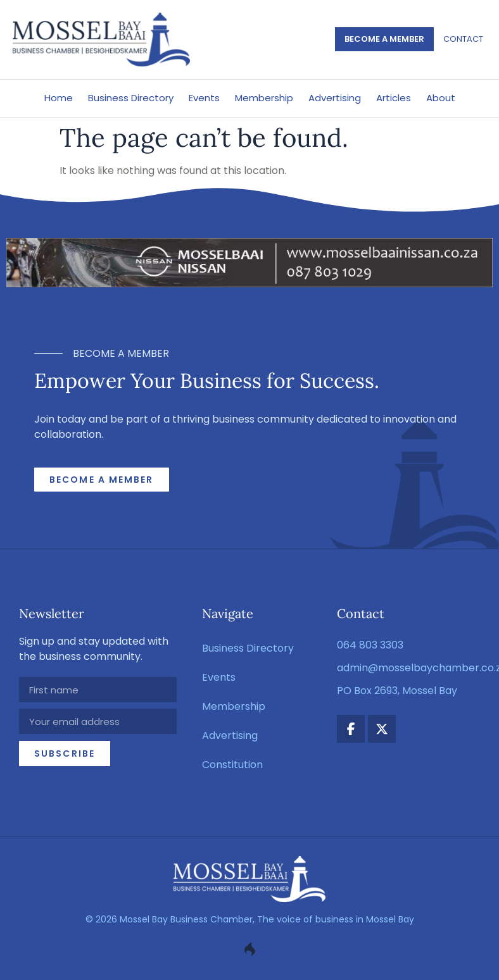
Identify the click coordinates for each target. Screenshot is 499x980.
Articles (394, 98)
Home (59, 98)
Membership (264, 98)
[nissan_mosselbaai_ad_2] (249, 284)
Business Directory (131, 98)
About (441, 98)
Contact (463, 39)
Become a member (384, 39)
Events (204, 98)
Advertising (335, 98)
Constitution (232, 765)
